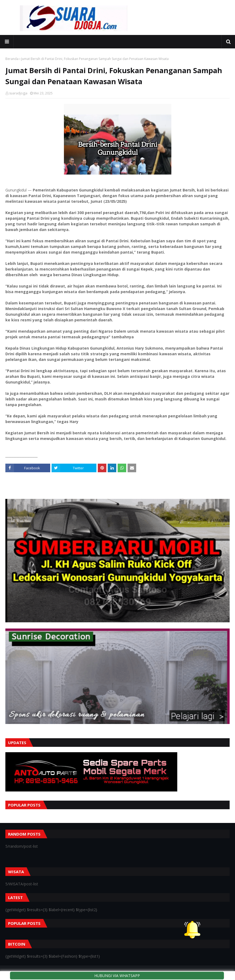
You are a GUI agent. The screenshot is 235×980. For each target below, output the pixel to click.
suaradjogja (18, 93)
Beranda (12, 59)
